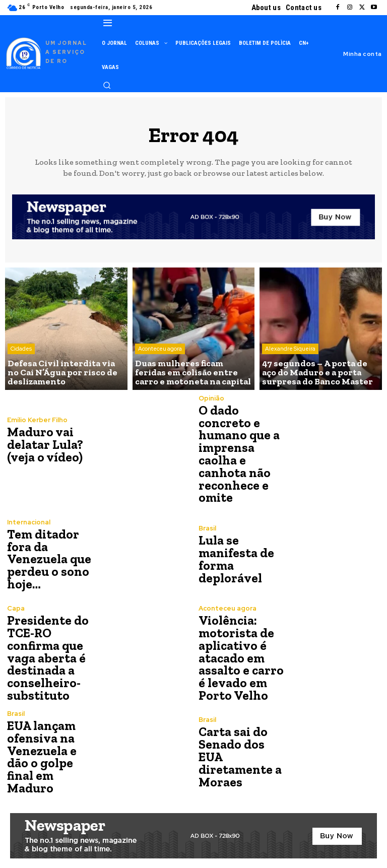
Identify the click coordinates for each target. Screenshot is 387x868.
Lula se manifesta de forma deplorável (235, 556)
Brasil (207, 526)
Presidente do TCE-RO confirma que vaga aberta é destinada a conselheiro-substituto (46, 654)
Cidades (21, 352)
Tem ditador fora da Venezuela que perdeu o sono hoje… (47, 556)
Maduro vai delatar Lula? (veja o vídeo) (44, 445)
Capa (16, 605)
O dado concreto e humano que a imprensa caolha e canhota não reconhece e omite (238, 453)
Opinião (211, 398)
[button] (107, 85)
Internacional (29, 520)
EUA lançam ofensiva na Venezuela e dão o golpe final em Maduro (51, 751)
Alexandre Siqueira (290, 352)
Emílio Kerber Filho (37, 420)
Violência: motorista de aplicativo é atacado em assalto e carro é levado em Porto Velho (239, 654)
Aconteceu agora (160, 352)
